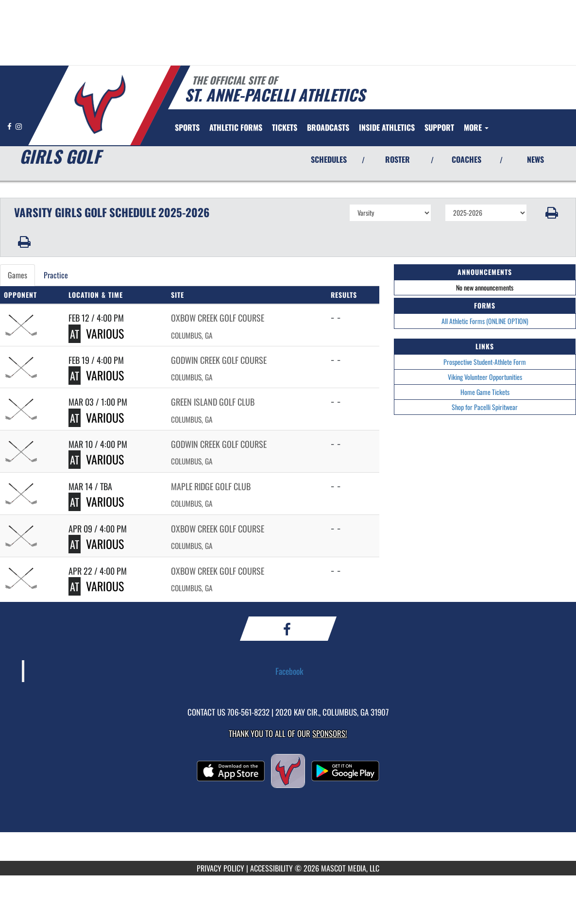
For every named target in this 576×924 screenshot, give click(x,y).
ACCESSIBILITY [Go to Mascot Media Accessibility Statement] (271, 868)
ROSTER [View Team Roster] (398, 159)
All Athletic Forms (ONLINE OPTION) (485, 321)
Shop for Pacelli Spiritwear (485, 407)
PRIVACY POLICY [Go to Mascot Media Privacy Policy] (220, 868)
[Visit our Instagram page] (19, 126)
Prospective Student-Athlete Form (485, 362)
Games (17, 275)
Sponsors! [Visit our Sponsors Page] (330, 733)
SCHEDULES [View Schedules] (329, 159)
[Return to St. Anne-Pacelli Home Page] (100, 104)
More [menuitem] (476, 127)
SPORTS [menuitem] (187, 127)
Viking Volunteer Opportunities (485, 377)
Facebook (289, 671)
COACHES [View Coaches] (466, 159)
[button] (551, 213)
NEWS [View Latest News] (535, 159)
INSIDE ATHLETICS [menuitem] (387, 127)
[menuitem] (236, 127)
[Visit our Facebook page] (10, 126)
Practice (56, 275)
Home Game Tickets (485, 392)
